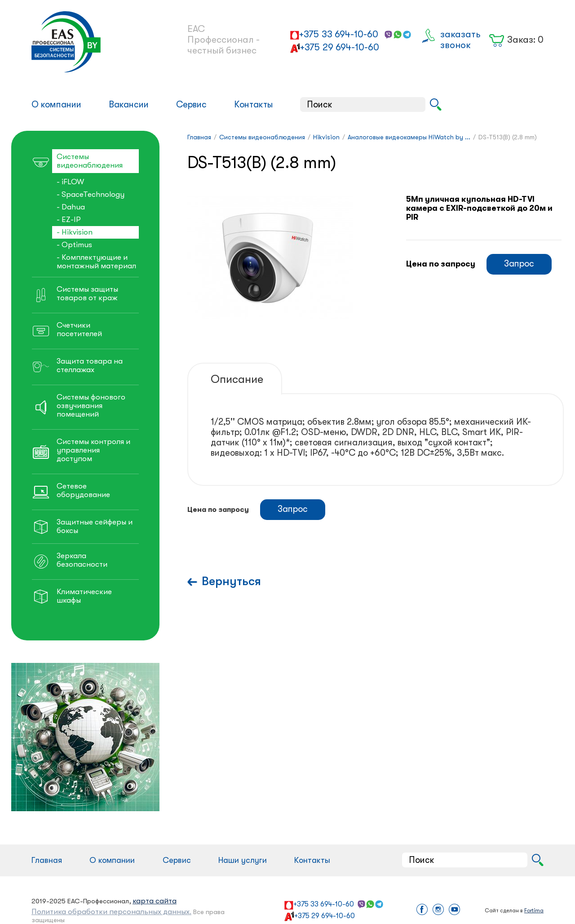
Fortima (534, 911)
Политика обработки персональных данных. (111, 912)
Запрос (519, 264)
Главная (47, 860)
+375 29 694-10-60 (340, 47)
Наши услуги (243, 860)
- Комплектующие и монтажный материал (96, 262)
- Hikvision (75, 232)
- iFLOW (70, 182)
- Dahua (71, 207)
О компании (56, 104)
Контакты (254, 104)
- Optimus (74, 245)
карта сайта (155, 901)
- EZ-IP (69, 220)
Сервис (191, 104)
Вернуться (231, 581)
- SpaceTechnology (91, 194)
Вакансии (129, 104)
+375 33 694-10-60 (339, 34)
